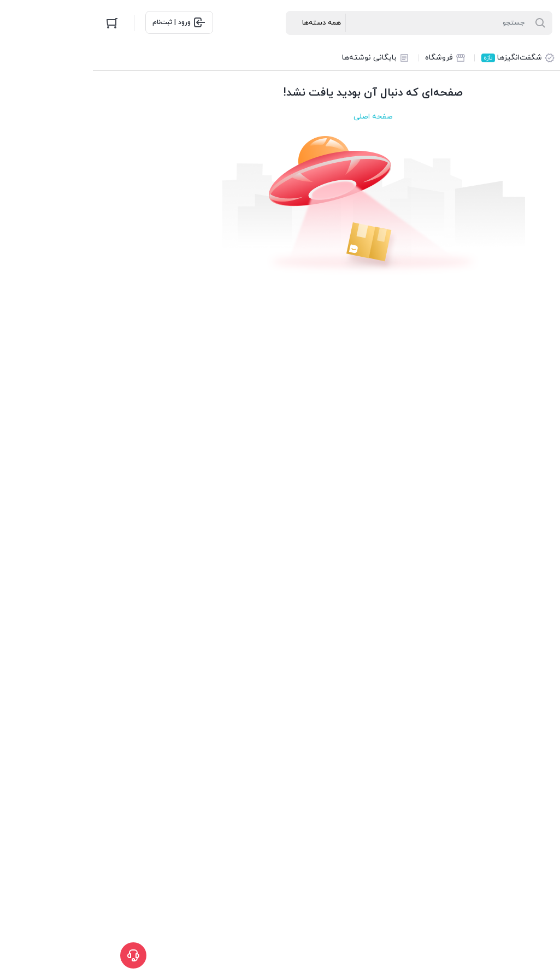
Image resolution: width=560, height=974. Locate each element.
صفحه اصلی (280, 117)
